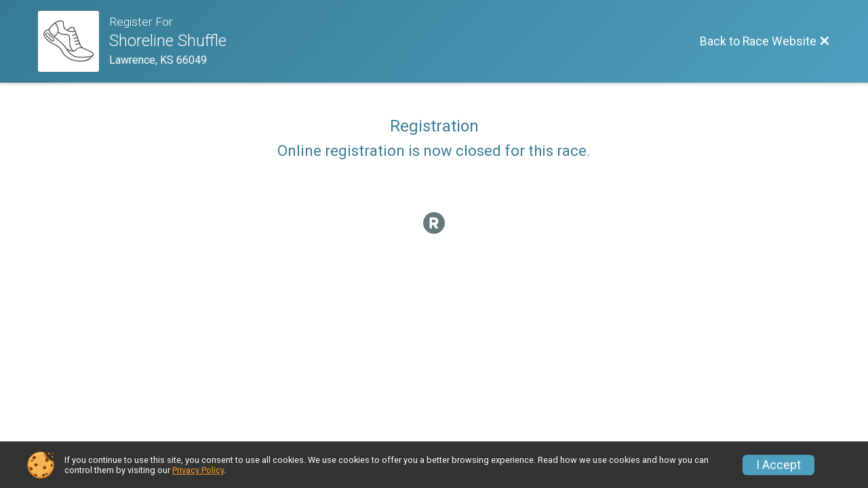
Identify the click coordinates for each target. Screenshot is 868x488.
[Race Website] (74, 41)
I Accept (778, 465)
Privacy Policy (198, 470)
